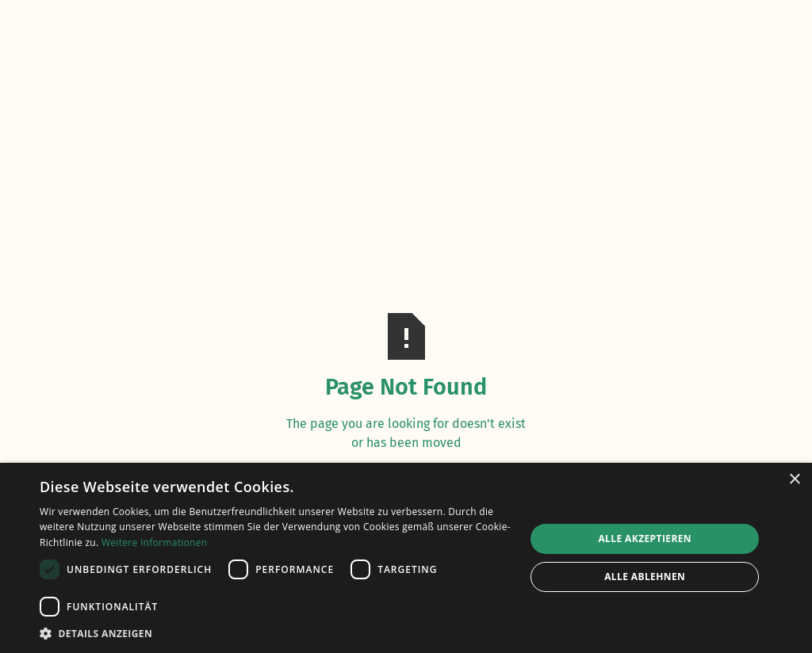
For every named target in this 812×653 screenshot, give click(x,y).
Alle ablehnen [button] (645, 577)
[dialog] (406, 558)
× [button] (794, 480)
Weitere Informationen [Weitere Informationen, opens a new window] (155, 542)
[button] (275, 633)
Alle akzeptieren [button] (645, 538)
